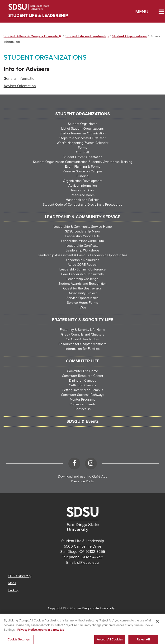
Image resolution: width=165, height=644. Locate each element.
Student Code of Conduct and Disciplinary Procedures (82, 205)
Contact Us (83, 409)
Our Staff (82, 152)
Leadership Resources (83, 260)
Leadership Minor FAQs (82, 236)
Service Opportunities (82, 298)
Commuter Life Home (82, 371)
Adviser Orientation (20, 86)
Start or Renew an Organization (83, 133)
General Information (20, 79)
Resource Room (83, 195)
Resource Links (83, 190)
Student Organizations (130, 36)
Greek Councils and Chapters (83, 334)
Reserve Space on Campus (83, 171)
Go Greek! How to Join (82, 339)
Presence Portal (83, 481)
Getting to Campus (82, 385)
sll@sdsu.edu (88, 563)
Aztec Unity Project (83, 293)
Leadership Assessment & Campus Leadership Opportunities (83, 255)
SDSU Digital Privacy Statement (50, 615)
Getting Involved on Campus (82, 390)
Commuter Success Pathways (83, 395)
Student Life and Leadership (87, 36)
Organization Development (83, 181)
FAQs (82, 307)
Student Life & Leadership (38, 15)
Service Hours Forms (82, 303)
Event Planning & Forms (83, 167)
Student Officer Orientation (82, 157)
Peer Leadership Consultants (82, 274)
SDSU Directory (20, 576)
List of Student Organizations (82, 129)
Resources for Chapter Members (82, 344)
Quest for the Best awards (82, 288)
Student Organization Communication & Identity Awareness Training (83, 162)
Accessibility (14, 615)
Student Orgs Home (83, 124)
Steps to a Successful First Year (82, 138)
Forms (82, 148)
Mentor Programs (82, 400)
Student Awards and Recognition (82, 284)
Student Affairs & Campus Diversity (33, 36)
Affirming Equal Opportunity (138, 615)
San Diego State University (35, 7)
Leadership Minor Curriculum (82, 241)
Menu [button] (142, 12)
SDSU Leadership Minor (83, 231)
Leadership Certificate (82, 246)
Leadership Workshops (83, 250)
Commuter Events (83, 404)
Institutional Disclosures (95, 615)
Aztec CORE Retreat (82, 265)
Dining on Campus (83, 381)
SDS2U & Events (83, 421)
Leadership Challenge (82, 279)
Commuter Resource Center (83, 376)
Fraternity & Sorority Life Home (82, 330)
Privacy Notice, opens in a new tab (41, 633)
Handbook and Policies (83, 200)
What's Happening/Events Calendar (83, 143)
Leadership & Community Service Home (83, 227)
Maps (12, 583)
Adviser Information (83, 186)
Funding (82, 176)
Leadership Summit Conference (82, 269)
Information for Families (83, 349)
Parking (14, 590)
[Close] (157, 624)
